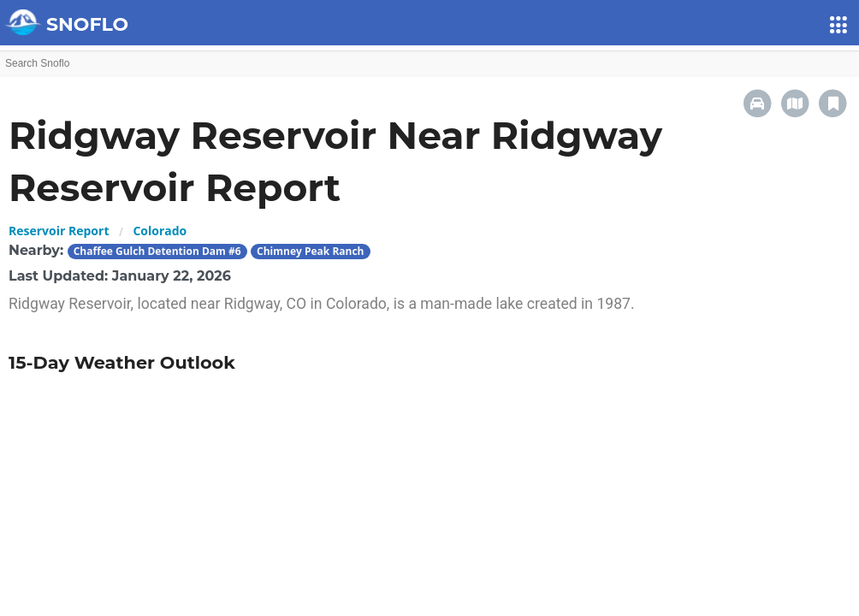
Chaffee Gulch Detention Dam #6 (157, 251)
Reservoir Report (59, 231)
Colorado (160, 231)
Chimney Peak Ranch (310, 251)
